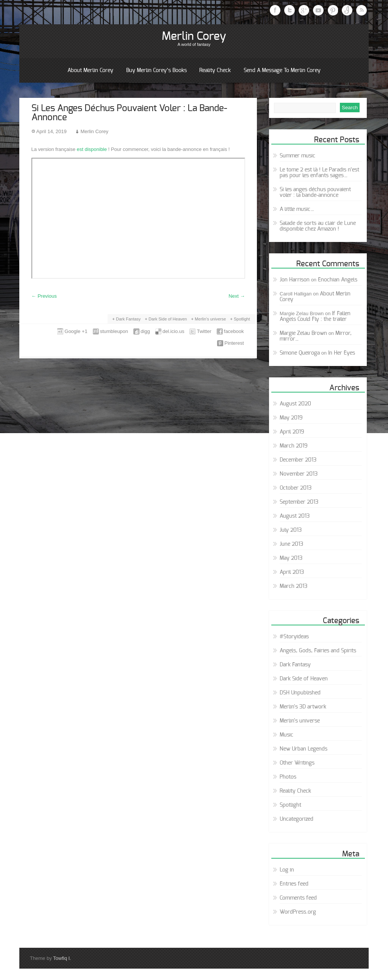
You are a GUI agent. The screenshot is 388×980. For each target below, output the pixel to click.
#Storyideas (294, 637)
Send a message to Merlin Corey (282, 71)
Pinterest (333, 10)
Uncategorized (296, 819)
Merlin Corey (194, 36)
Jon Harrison (295, 280)
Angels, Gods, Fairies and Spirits (318, 651)
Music (286, 735)
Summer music (297, 156)
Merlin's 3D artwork (303, 707)
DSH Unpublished (300, 693)
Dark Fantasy (128, 319)
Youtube (318, 10)
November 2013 (299, 474)
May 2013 (291, 558)
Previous (44, 296)
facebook (234, 331)
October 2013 (296, 488)
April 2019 (292, 432)
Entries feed (294, 884)
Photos (288, 777)
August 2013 (295, 516)
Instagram (347, 10)
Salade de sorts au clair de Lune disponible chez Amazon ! (318, 226)
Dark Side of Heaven (168, 319)
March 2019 (294, 446)
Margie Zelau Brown (303, 333)
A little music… (297, 209)
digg (145, 331)
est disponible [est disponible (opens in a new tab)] (92, 149)
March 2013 (293, 586)
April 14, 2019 (52, 131)
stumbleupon (114, 331)
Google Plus (304, 10)
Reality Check (215, 71)
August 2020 (295, 404)
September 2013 (299, 502)
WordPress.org (298, 912)
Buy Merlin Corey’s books (156, 71)
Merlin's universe (210, 319)
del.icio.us (174, 331)
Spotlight (242, 319)
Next (237, 296)
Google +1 (76, 331)
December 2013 (298, 460)
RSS (361, 10)
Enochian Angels (338, 280)
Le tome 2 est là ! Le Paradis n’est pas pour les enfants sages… (319, 173)
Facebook (275, 10)
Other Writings (297, 763)
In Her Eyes (342, 353)
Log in (287, 870)
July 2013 (291, 530)
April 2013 (292, 572)
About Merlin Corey (90, 71)
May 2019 (291, 418)
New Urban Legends (304, 749)
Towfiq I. (62, 958)
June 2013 (291, 544)
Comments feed (298, 898)
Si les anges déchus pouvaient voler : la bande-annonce (315, 192)
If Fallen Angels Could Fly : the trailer (315, 316)
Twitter (289, 10)
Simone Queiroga (300, 353)
